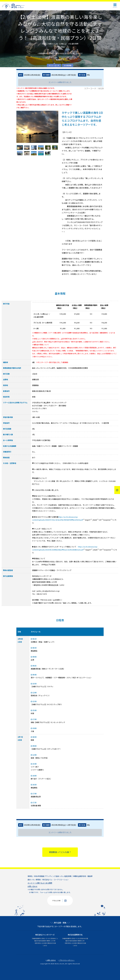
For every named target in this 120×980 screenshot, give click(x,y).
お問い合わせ (32, 886)
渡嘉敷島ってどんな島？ (60, 852)
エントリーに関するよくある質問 (40, 883)
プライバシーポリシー (66, 960)
